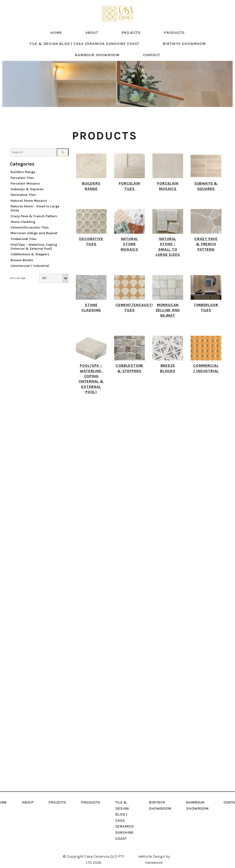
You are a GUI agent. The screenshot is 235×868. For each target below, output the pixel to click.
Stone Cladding (23, 228)
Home (56, 39)
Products (174, 39)
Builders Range (23, 179)
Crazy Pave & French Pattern (34, 223)
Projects (131, 39)
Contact (152, 61)
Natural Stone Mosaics (29, 207)
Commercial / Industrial (30, 272)
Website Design (152, 855)
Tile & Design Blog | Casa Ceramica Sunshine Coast (84, 50)
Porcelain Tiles (22, 184)
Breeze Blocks (22, 267)
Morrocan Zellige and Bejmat (34, 240)
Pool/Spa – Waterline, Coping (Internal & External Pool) (34, 253)
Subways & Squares (27, 196)
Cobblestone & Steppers (30, 261)
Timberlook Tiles (24, 246)
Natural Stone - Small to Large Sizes (35, 215)
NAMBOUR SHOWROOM (97, 61)
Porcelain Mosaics (25, 190)
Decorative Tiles (23, 202)
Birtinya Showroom (184, 50)
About (92, 39)
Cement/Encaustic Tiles (30, 234)
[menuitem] (28, 819)
